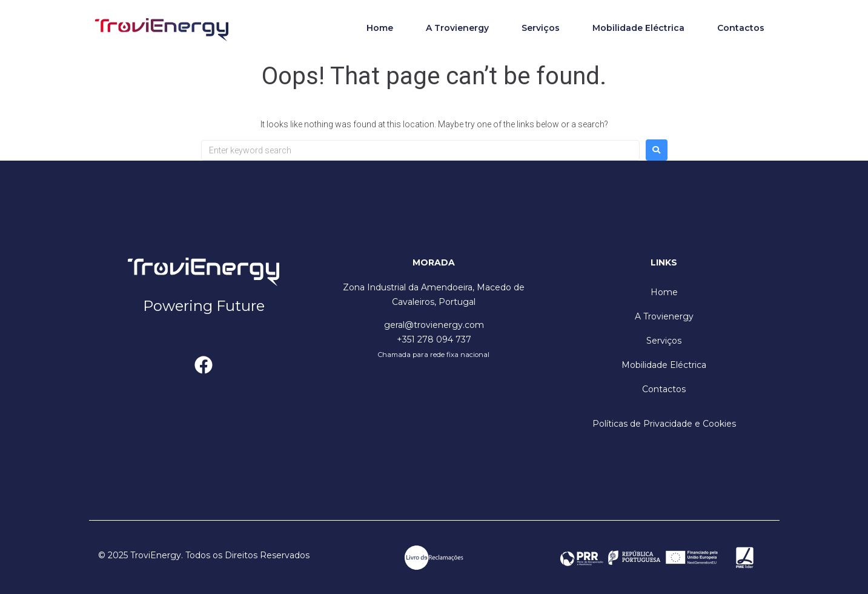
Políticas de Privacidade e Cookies (664, 424)
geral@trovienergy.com (434, 325)
